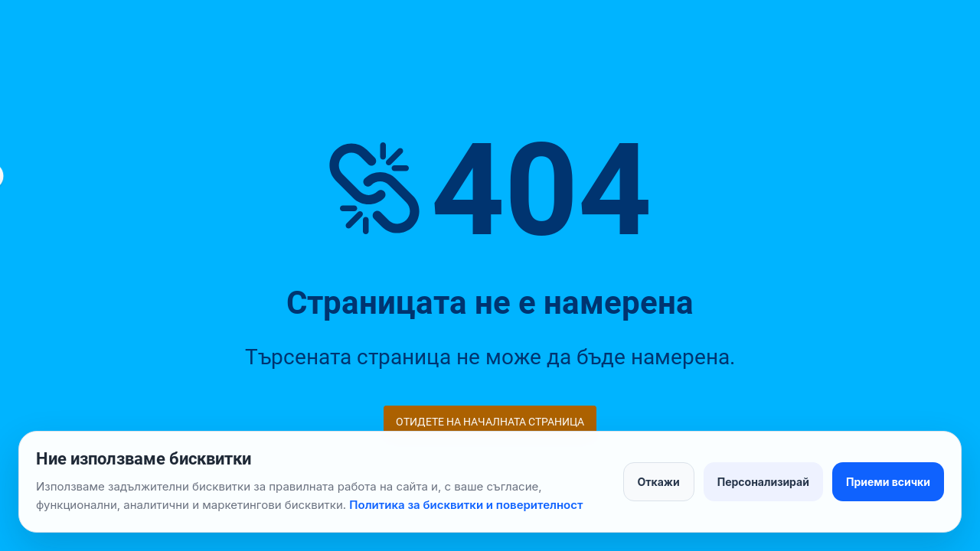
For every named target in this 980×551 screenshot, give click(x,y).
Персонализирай (763, 482)
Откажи (659, 482)
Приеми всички (888, 482)
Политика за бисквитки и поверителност (466, 505)
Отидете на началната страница (490, 422)
